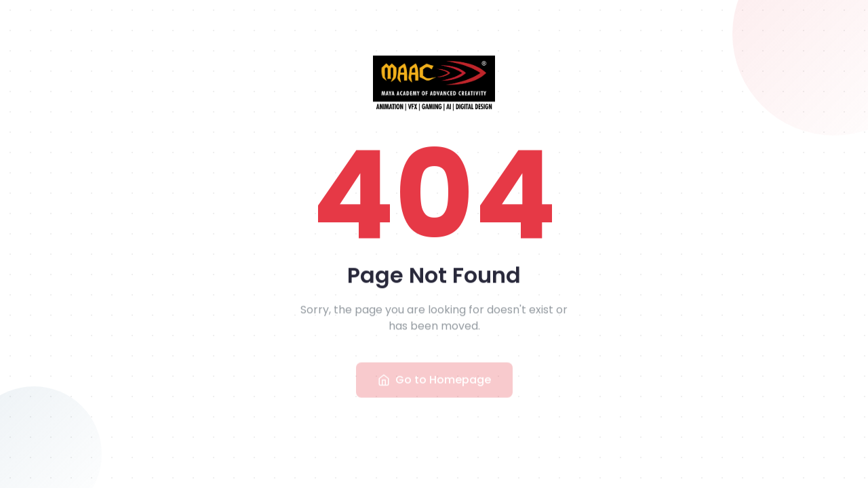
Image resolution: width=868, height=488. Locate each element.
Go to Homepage (434, 383)
